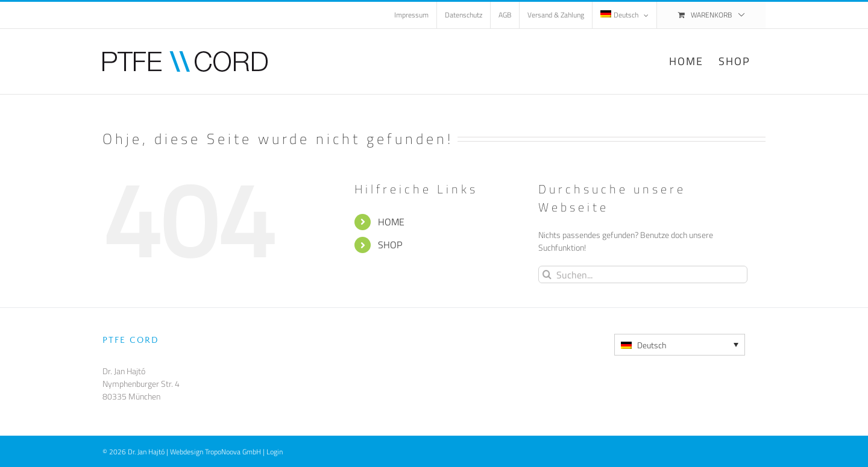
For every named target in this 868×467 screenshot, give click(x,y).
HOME (391, 222)
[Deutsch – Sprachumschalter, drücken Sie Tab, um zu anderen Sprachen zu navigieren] (680, 345)
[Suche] (547, 274)
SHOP (390, 245)
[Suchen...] (643, 274)
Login (275, 452)
